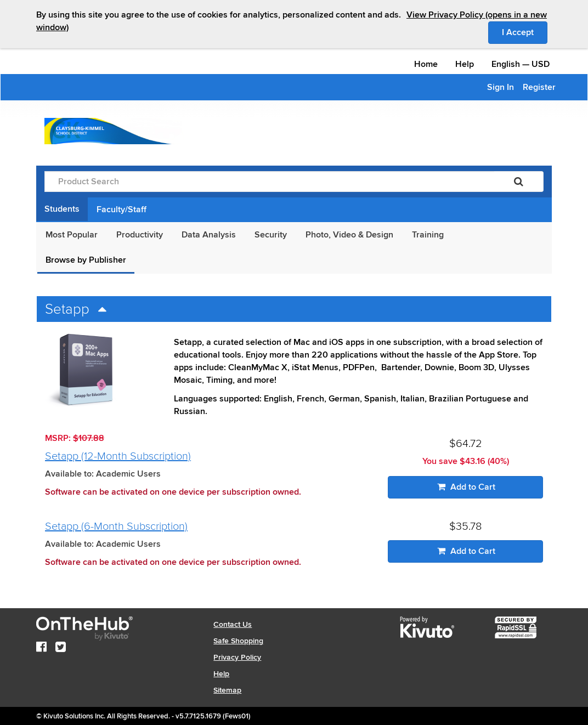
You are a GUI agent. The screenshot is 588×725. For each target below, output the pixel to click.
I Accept (525, 32)
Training (428, 235)
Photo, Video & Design (349, 235)
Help (465, 64)
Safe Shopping (238, 641)
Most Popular (72, 235)
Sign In (501, 87)
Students (62, 209)
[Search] (519, 182)
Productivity (140, 235)
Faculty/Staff (121, 209)
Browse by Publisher (86, 260)
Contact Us (233, 624)
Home (426, 64)
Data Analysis (209, 235)
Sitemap (227, 690)
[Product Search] (269, 182)
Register (539, 87)
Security (271, 235)
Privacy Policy (237, 657)
